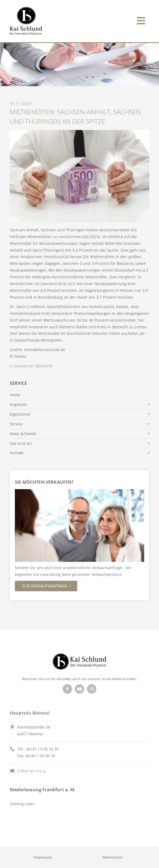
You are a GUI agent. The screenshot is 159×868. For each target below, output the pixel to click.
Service (16, 424)
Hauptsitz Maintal (30, 713)
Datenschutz (112, 857)
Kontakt (17, 453)
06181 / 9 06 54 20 (42, 749)
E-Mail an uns (26, 771)
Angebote (18, 404)
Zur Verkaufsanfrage (45, 586)
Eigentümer (20, 414)
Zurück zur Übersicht (33, 366)
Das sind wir (21, 443)
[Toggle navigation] (141, 20)
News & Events (23, 434)
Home (15, 395)
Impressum (43, 857)
